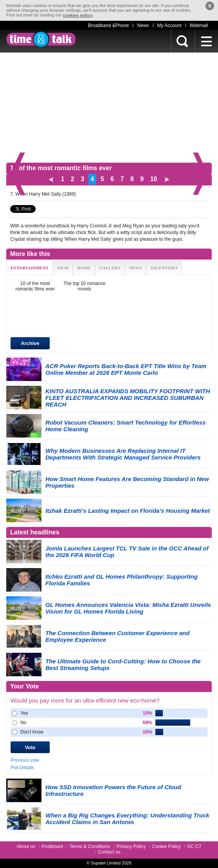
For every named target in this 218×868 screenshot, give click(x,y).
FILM (63, 268)
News (143, 25)
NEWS (135, 268)
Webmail (199, 25)
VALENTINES (164, 268)
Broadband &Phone (109, 25)
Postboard (52, 846)
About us (26, 846)
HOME (84, 268)
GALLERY (110, 268)
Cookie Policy (167, 846)
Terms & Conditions (90, 846)
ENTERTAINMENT (30, 268)
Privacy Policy (131, 846)
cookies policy (77, 15)
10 (154, 179)
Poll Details (22, 768)
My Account (169, 25)
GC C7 (194, 846)
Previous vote (25, 760)
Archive (30, 343)
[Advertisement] (109, 107)
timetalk (41, 39)
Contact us (109, 852)
